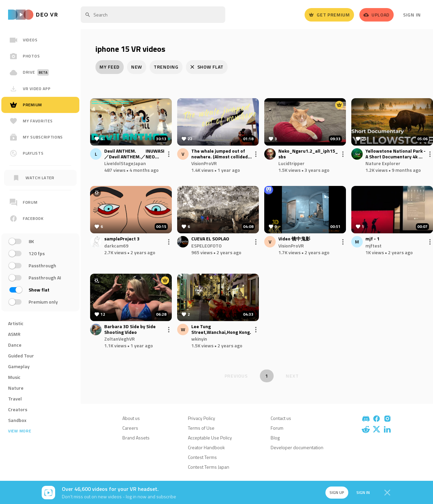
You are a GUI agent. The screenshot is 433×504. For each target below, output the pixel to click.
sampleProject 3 (122, 239)
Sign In (412, 15)
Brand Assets (136, 438)
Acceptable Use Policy (210, 438)
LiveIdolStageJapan (125, 163)
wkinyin (199, 339)
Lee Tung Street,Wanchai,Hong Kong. (221, 329)
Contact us (281, 418)
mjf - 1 (372, 239)
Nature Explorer (383, 163)
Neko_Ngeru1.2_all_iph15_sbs (308, 154)
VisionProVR (204, 163)
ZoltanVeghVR (120, 339)
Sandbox (17, 420)
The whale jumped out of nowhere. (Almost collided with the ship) (220, 154)
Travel (15, 399)
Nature (16, 388)
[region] (40, 251)
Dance (15, 345)
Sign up (337, 492)
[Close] (387, 493)
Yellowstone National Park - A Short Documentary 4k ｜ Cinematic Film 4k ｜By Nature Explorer (396, 154)
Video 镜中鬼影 (294, 239)
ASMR (14, 334)
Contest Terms (202, 457)
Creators (18, 409)
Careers (130, 428)
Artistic (16, 323)
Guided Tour (21, 356)
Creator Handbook (206, 447)
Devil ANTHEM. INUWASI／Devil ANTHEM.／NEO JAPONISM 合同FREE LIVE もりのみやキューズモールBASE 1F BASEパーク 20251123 (134, 154)
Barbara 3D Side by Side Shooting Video (130, 329)
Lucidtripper (291, 163)
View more (19, 431)
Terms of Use (201, 428)
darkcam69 (116, 246)
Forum (277, 428)
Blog (275, 438)
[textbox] (153, 15)
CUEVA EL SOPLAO (210, 239)
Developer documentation (297, 447)
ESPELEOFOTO (206, 246)
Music (14, 377)
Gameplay (19, 366)
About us (131, 418)
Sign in (363, 492)
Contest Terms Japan (209, 467)
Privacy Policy (202, 418)
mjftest (373, 246)
